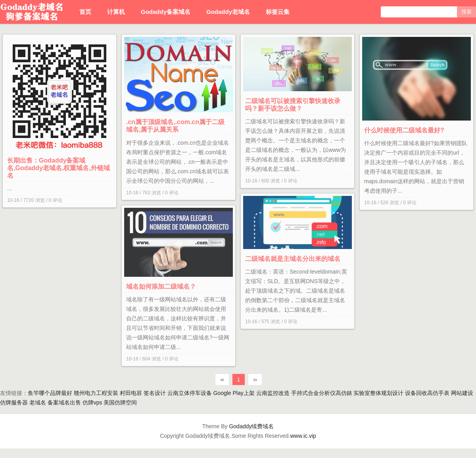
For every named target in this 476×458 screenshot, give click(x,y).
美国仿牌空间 (120, 402)
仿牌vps (92, 402)
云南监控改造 (273, 393)
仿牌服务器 (14, 402)
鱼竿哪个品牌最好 (50, 393)
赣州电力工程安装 (96, 393)
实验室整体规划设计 (378, 393)
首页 (85, 12)
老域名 (38, 402)
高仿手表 (438, 393)
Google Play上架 (234, 393)
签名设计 (155, 393)
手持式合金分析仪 (313, 393)
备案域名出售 (64, 402)
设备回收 (416, 393)
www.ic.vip (303, 436)
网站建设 (462, 393)
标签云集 (278, 12)
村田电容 (131, 393)
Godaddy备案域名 (166, 12)
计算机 (116, 12)
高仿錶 (344, 393)
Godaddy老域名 (228, 12)
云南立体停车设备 (190, 393)
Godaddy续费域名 (251, 426)
